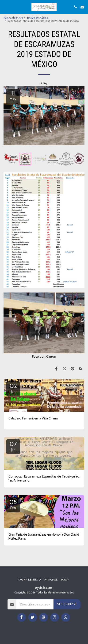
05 (13, 504)
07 (13, 446)
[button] (5, 7)
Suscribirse (67, 604)
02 (13, 388)
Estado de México (37, 18)
